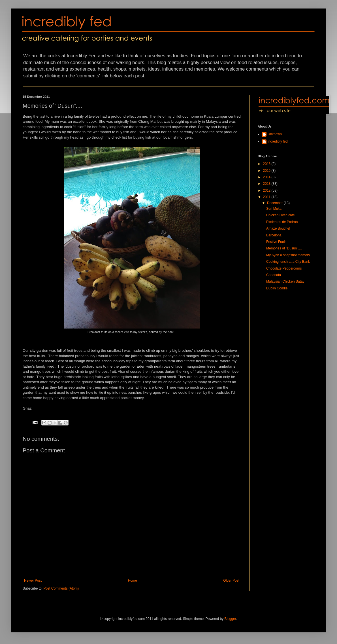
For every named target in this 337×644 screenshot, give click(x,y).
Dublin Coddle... (278, 288)
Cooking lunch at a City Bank (288, 262)
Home (133, 581)
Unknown (275, 134)
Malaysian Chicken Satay (285, 281)
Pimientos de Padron (282, 222)
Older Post (231, 581)
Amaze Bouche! (278, 228)
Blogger (230, 619)
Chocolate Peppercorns (284, 268)
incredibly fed (278, 141)
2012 (267, 190)
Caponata (274, 275)
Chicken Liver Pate (281, 215)
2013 (267, 184)
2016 (267, 164)
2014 (267, 177)
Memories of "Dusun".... (284, 248)
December (275, 203)
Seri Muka (274, 209)
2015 (267, 171)
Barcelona (274, 235)
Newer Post (33, 581)
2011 (267, 197)
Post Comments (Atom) (61, 588)
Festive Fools (276, 242)
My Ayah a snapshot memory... (289, 255)
